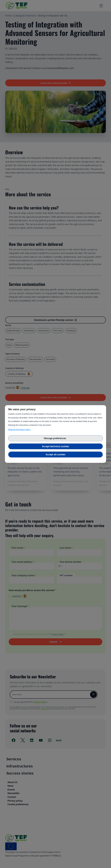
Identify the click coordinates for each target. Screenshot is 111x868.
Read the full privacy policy (20, 430)
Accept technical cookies (56, 446)
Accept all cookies (56, 454)
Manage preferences (56, 438)
